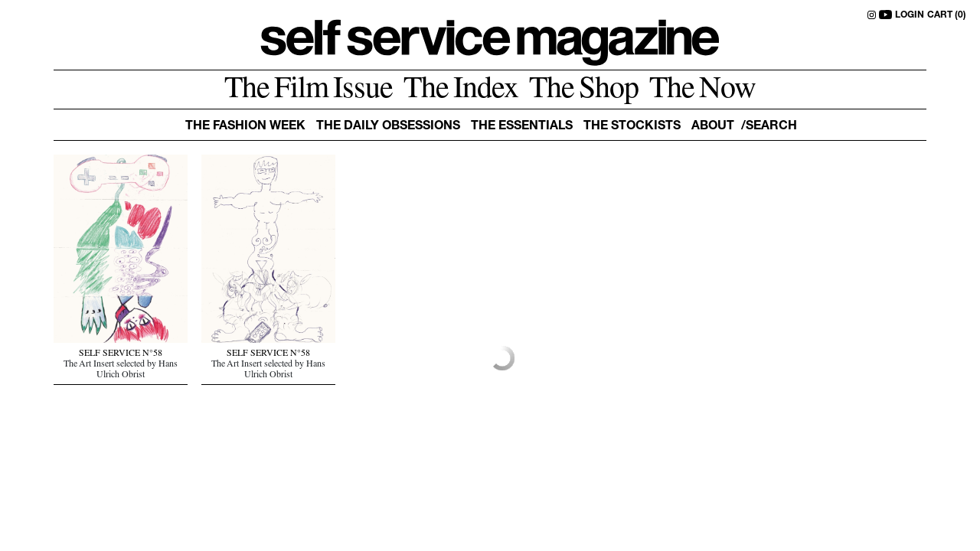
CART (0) (947, 15)
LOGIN (910, 15)
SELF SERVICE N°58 (121, 354)
